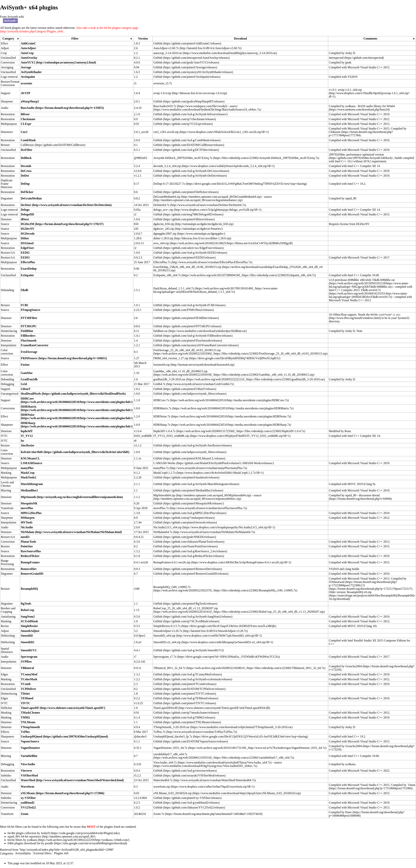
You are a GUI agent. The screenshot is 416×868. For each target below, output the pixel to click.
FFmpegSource (30, 310)
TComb (26, 684)
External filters (43, 853)
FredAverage (29, 352)
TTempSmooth (30, 727)
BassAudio (28, 108)
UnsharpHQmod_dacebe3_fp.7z (173, 736)
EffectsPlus (28, 262)
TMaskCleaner (30, 713)
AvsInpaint (28, 77)
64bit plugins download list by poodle (30, 843)
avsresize (26, 83)
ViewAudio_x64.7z (165, 762)
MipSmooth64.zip (164, 495)
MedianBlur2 (29, 490)
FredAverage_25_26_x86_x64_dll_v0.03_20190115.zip (187, 350)
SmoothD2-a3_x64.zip (167, 642)
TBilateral (27, 668)
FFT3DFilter (29, 318)
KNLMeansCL (30, 458)
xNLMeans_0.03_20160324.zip (172, 793)
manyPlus (27, 468)
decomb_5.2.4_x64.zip (167, 166)
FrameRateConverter (35, 345)
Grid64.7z (159, 384)
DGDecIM (27, 224)
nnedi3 (25, 537)
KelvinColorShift (32, 452)
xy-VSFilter (28, 798)
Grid (24, 384)
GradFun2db (29, 379)
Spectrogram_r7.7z (165, 657)
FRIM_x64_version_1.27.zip (171, 358)
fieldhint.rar (160, 331)
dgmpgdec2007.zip (165, 234)
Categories (6, 853)
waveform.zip (162, 787)
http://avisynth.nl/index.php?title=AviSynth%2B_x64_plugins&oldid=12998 (67, 850)
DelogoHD (27, 214)
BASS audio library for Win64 (376, 106)
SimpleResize (29, 626)
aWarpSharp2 (30, 101)
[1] (363, 585)
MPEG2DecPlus (31, 513)
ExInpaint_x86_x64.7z (167, 275)
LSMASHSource (31, 463)
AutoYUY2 (28, 62)
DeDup (25, 184)
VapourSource (30, 741)
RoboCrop (27, 610)
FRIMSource (29, 358)
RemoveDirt (29, 569)
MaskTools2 (28, 477)
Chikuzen (335, 132)
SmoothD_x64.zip (164, 636)
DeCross (26, 171)
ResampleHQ (29, 589)
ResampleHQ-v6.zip (359, 592)
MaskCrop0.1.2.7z (164, 473)
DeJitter (26, 205)
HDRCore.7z (161, 400)
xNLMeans (28, 793)
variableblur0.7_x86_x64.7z (170, 754)
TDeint (25, 694)
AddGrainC (28, 43)
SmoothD (27, 636)
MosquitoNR (29, 503)
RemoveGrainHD (32, 574)
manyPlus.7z (161, 468)
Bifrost (25, 114)
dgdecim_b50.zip (164, 224)
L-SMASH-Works (164, 463)
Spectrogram (29, 657)
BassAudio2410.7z (165, 106)
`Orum (411, 785)
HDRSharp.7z (162, 425)
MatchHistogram (32, 484)
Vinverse (26, 771)
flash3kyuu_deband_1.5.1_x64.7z (174, 288)
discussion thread (369, 495)
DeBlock (26, 158)
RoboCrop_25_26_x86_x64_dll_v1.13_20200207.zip (186, 608)
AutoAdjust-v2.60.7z (166, 48)
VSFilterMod (29, 775)
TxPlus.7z (159, 732)
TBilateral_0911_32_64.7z (169, 668)
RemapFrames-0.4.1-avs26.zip (172, 562)
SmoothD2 (27, 642)
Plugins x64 (61, 853)
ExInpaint (27, 275)
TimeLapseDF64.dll (165, 708)
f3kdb (24, 290)
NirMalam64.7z (163, 532)
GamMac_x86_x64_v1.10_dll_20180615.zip (180, 371)
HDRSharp (28, 423)
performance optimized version (365, 154)
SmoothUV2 (29, 650)
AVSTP (25, 93)
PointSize (27, 546)
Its (22, 441)
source (234, 106)
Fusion (25, 365)
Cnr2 (24, 132)
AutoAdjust (28, 48)
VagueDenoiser (30, 748)
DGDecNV (28, 229)
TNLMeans (28, 722)
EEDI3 (25, 257)
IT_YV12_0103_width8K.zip (171, 436)
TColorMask (29, 679)
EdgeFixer (27, 248)
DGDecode (28, 234)
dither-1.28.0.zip (163, 238)
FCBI (24, 305)
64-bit (385, 315)
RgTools (26, 604)
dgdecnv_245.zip (164, 229)
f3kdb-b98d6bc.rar (384, 280)
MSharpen (28, 518)
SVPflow (26, 662)
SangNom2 (28, 617)
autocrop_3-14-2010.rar (168, 53)
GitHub (158, 43)
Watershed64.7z (163, 780)
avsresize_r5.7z (163, 83)
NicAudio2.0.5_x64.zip (167, 527)
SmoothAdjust (30, 631)
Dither (25, 238)
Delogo (25, 210)
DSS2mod (27, 243)
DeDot (25, 176)
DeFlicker (27, 192)
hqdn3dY (27, 431)
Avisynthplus (23, 853)
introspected (336, 58)
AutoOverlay (29, 58)
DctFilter (27, 150)
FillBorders (28, 336)
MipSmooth (28, 497)
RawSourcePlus (31, 551)
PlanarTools (28, 542)
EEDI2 (25, 253)
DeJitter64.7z (161, 205)
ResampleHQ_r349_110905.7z (172, 587)
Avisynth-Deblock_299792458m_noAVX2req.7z (183, 158)
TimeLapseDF (30, 708)
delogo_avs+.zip (163, 210)
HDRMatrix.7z (162, 408)
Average (26, 67)
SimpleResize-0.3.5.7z (167, 626)
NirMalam (27, 532)
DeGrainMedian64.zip (167, 197)
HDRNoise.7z (162, 416)
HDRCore (27, 399)
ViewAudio (28, 764)
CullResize (27, 145)
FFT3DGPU (29, 326)
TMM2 (25, 717)
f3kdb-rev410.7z (371, 290)
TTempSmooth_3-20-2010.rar (171, 727)
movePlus (27, 508)
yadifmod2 (28, 803)
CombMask (28, 140)
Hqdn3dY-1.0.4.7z (164, 431)
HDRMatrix (29, 407)
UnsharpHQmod (32, 736)
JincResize (27, 445)
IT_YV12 (27, 436)
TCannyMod (29, 674)
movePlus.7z (161, 508)
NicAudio (27, 527)
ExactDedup (29, 269)
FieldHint (27, 331)
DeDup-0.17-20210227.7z (169, 184)
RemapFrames (30, 562)
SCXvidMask (29, 621)
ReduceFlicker (30, 556)
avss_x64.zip (161, 243)
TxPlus (25, 732)
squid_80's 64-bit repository (24, 836)
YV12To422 (28, 807)
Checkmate (28, 119)
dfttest (25, 219)
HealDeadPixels (31, 394)
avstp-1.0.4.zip (162, 93)
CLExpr (26, 124)
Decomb (26, 166)
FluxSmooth (29, 341)
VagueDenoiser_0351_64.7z (170, 748)
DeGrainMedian (31, 198)
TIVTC (25, 703)
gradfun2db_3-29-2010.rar (169, 379)
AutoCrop (27, 53)
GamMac (27, 373)
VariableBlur (29, 756)
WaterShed (28, 780)
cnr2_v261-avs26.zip (166, 132)
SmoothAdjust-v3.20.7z (168, 631)
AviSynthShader (31, 72)
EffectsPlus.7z (162, 262)
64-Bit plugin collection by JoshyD (29, 833)
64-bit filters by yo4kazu (22, 840)
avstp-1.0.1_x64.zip (350, 90)
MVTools (27, 522)
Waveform (27, 787)
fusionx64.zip (162, 365)
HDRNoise (28, 415)
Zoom (24, 814)
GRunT (26, 389)
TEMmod (27, 698)
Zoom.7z (159, 814)
